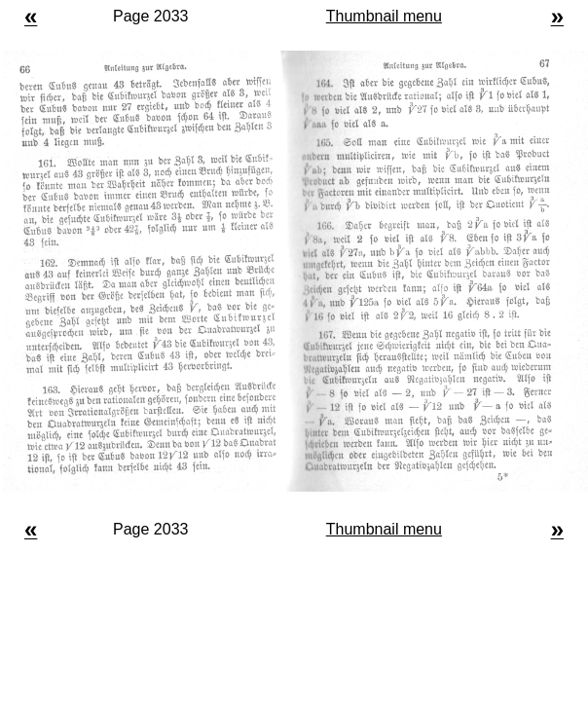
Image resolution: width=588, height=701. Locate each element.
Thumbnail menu (384, 16)
